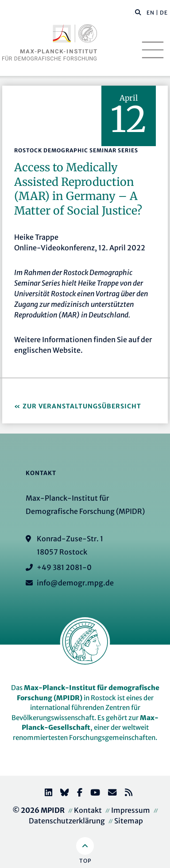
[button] (138, 12)
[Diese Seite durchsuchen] (133, 13)
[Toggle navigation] (153, 50)
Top (85, 861)
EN (151, 13)
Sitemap (129, 821)
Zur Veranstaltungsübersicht (82, 406)
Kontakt (88, 810)
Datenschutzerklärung (67, 821)
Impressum (131, 810)
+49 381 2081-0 (64, 567)
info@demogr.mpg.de (75, 583)
